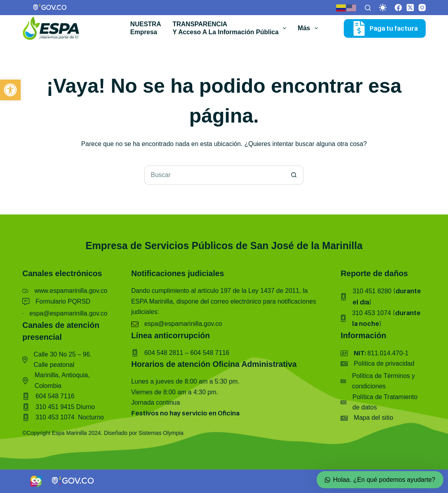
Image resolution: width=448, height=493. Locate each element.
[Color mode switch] (383, 8)
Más (309, 28)
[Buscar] (368, 8)
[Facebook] (398, 8)
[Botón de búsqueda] (294, 175)
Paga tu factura (385, 28)
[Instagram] (422, 8)
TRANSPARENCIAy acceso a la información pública (231, 28)
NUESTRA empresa (145, 28)
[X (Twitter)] (410, 8)
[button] (10, 90)
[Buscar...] (214, 175)
